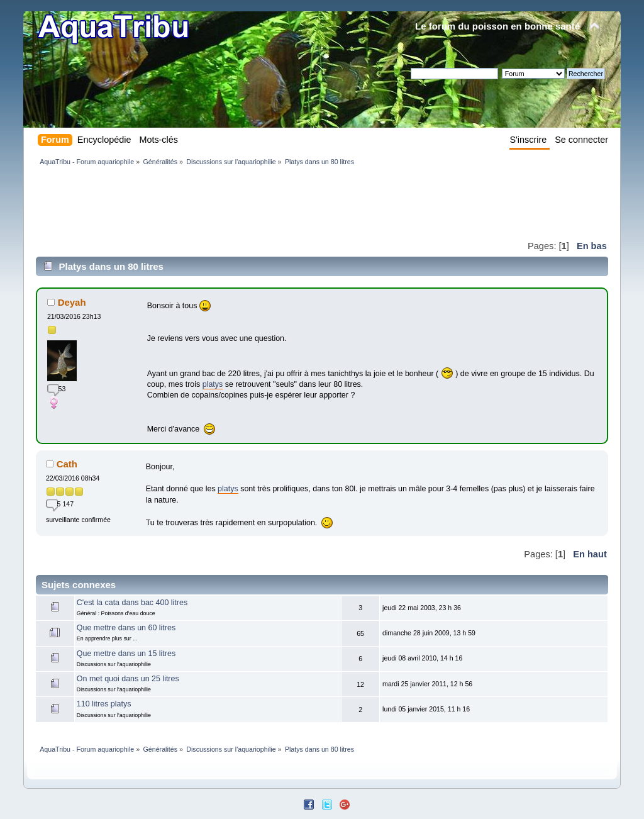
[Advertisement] (265, 203)
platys (213, 384)
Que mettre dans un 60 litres (126, 628)
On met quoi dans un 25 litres (128, 679)
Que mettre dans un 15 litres (126, 654)
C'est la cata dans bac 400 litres (132, 603)
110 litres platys (104, 704)
